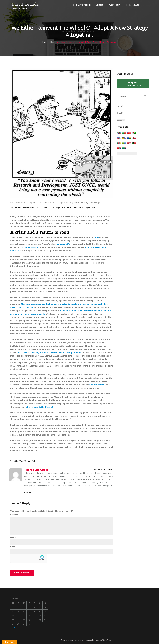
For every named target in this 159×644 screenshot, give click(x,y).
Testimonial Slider (133, 5)
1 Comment (50, 203)
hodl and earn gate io (36, 470)
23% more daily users (29, 247)
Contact (99, 5)
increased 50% (63, 244)
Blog (52, 42)
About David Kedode (81, 5)
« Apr (13, 628)
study (96, 237)
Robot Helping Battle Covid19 (39, 407)
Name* (128, 108)
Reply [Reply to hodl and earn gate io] (29, 493)
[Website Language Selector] (127, 153)
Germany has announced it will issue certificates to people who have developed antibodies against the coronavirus (59, 306)
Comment (15, 514)
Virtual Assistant (97, 385)
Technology (94, 203)
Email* (128, 114)
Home (45, 42)
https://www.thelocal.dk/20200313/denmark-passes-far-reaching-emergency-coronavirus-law (61, 312)
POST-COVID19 (81, 203)
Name (14, 537)
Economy (69, 203)
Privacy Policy (113, 5)
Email (13, 546)
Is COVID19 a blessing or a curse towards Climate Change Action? (50, 353)
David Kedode (20, 203)
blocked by (133, 84)
